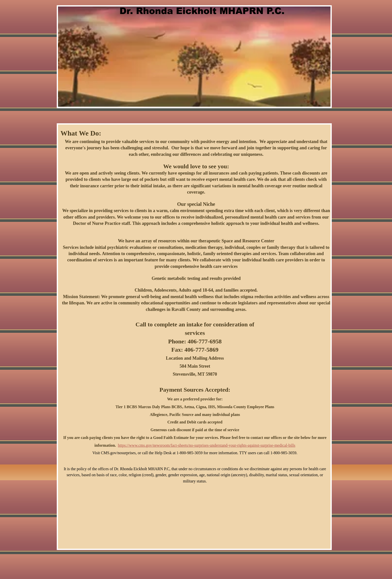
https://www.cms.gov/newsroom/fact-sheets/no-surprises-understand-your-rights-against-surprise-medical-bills (207, 445)
